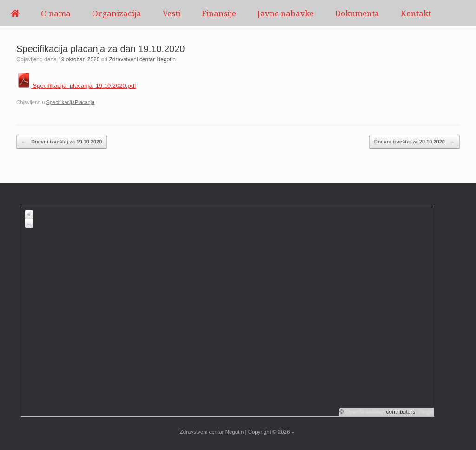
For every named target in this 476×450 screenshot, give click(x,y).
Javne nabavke (286, 13)
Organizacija (117, 13)
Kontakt (416, 13)
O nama (56, 13)
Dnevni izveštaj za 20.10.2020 (414, 142)
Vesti (172, 13)
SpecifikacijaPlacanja (70, 102)
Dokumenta (357, 13)
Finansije (219, 13)
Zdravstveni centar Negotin (142, 59)
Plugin (426, 412)
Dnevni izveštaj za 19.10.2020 (62, 142)
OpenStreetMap (365, 412)
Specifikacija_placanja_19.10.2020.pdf (76, 86)
